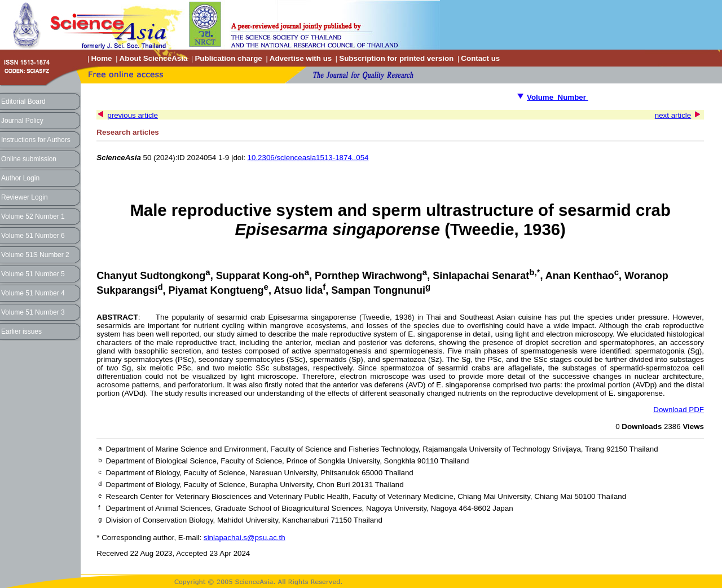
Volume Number (558, 97)
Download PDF (679, 410)
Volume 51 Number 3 (33, 312)
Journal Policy (22, 121)
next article (673, 115)
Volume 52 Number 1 (33, 216)
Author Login (20, 178)
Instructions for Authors (36, 140)
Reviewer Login (25, 197)
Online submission (29, 159)
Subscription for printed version (396, 58)
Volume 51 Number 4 (33, 293)
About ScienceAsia (154, 58)
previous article (133, 115)
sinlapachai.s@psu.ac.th (245, 538)
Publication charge (228, 58)
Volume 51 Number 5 (33, 274)
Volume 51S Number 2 (35, 255)
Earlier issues (21, 331)
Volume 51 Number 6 (33, 236)
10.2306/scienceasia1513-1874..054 (308, 158)
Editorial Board (23, 101)
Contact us (480, 58)
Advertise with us (301, 58)
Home (101, 58)
